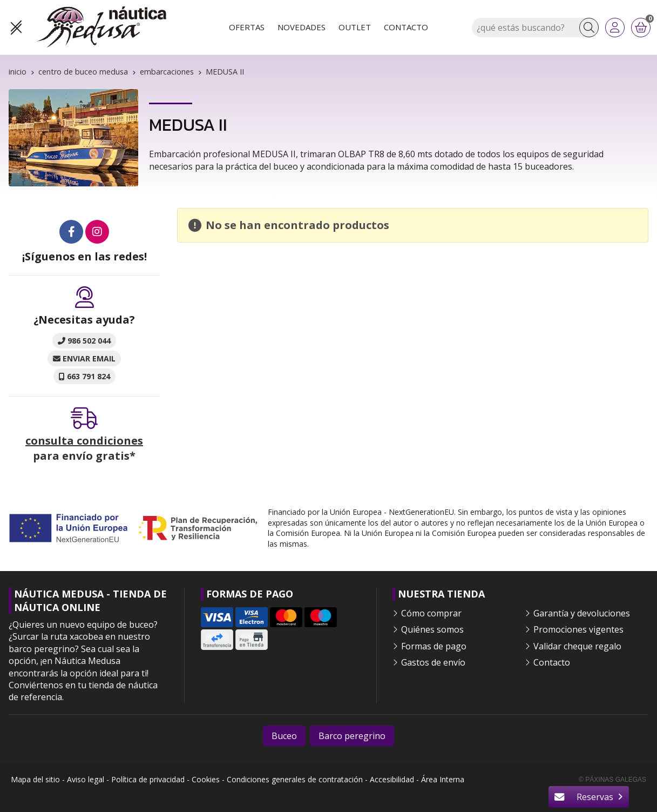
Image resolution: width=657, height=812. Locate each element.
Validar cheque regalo (577, 646)
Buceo (284, 736)
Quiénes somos (432, 629)
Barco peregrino (352, 736)
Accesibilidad (392, 779)
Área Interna (443, 779)
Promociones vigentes (578, 629)
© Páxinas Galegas (612, 780)
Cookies (206, 779)
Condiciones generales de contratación (295, 779)
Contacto (552, 662)
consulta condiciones (84, 441)
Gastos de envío (433, 662)
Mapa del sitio (35, 779)
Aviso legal (86, 779)
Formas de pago (434, 646)
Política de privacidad (148, 779)
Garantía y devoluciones (582, 613)
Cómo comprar (431, 613)
